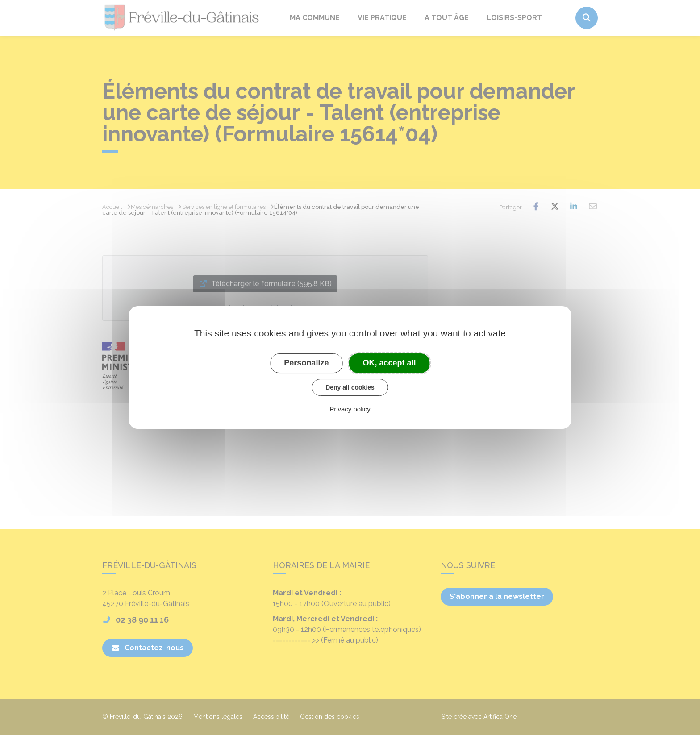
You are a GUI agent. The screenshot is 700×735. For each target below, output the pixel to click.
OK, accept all (390, 363)
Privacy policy (350, 409)
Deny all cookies (350, 387)
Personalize (306, 363)
